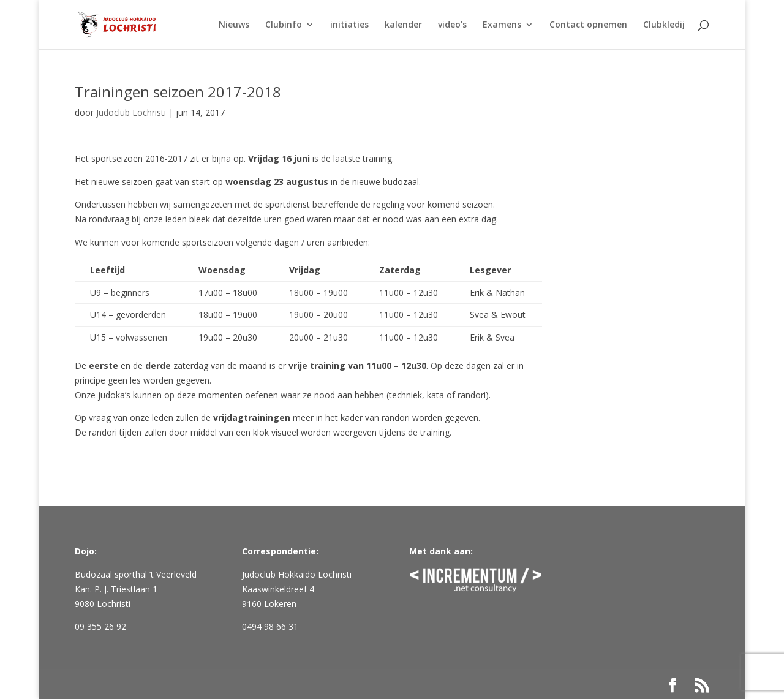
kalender (403, 25)
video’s (452, 25)
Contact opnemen (588, 25)
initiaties (349, 25)
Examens (502, 25)
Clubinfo (284, 25)
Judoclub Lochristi (131, 112)
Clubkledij (664, 25)
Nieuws (234, 25)
